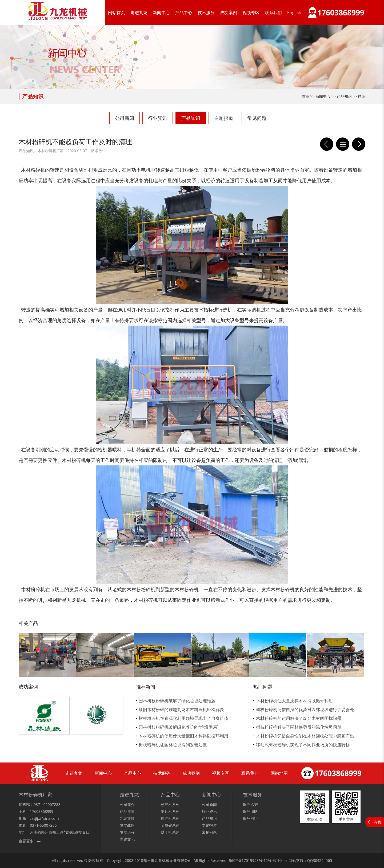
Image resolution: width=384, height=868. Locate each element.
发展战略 (127, 825)
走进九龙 (139, 13)
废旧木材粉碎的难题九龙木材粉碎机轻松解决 (181, 709)
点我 (377, 822)
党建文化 (127, 839)
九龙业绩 (127, 818)
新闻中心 (161, 13)
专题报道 (224, 118)
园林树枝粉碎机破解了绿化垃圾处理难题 (177, 701)
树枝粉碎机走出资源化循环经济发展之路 (327, 144)
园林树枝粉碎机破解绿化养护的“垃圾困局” (179, 727)
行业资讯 (158, 118)
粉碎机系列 (170, 804)
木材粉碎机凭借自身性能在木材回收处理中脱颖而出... (307, 736)
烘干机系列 (170, 832)
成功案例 (229, 13)
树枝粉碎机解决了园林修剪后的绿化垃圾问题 (299, 727)
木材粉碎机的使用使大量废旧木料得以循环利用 (183, 736)
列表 (343, 144)
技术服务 (206, 13)
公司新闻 (125, 118)
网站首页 (117, 13)
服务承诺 (250, 804)
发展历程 (127, 832)
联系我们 (273, 13)
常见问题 (257, 118)
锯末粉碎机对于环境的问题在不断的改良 (359, 144)
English (294, 13)
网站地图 (279, 773)
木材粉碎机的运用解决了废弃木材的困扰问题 (299, 718)
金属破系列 (170, 825)
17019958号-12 (255, 860)
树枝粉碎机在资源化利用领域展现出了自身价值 (183, 718)
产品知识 (191, 118)
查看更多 (26, 841)
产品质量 (127, 811)
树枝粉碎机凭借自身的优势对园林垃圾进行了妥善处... (307, 709)
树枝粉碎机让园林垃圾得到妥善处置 (173, 745)
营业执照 (280, 860)
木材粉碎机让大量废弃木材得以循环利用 (294, 701)
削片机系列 (170, 811)
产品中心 (184, 13)
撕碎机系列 (170, 818)
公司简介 (127, 804)
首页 (306, 96)
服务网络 (250, 818)
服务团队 (250, 811)
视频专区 (251, 13)
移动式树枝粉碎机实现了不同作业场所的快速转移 (303, 745)
